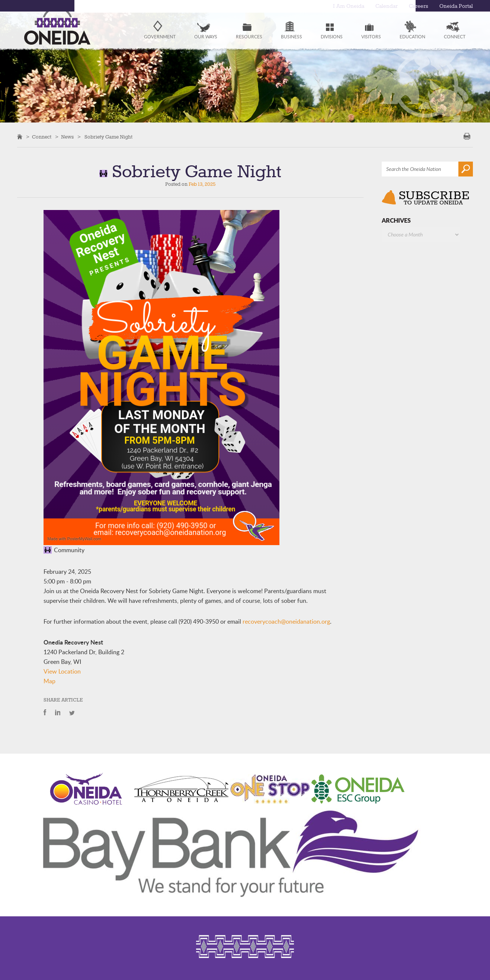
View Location (62, 671)
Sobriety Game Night (108, 137)
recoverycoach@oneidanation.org (286, 621)
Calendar (387, 6)
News (67, 137)
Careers (419, 6)
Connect (42, 137)
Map (49, 681)
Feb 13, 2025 (202, 184)
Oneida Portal (456, 6)
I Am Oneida (349, 6)
